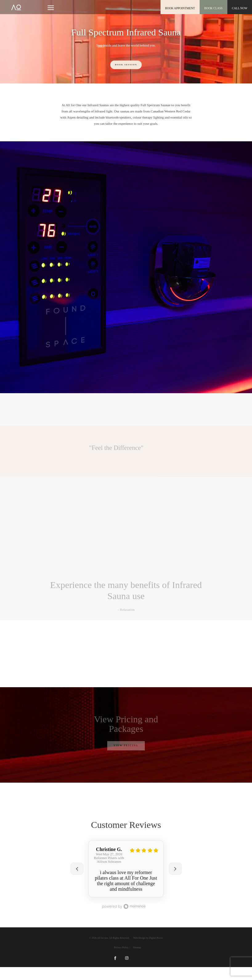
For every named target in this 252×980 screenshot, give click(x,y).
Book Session (126, 65)
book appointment (181, 8)
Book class (214, 8)
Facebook (115, 971)
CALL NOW (240, 8)
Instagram (127, 971)
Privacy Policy (121, 960)
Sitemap (137, 960)
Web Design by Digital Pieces (148, 951)
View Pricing (126, 746)
